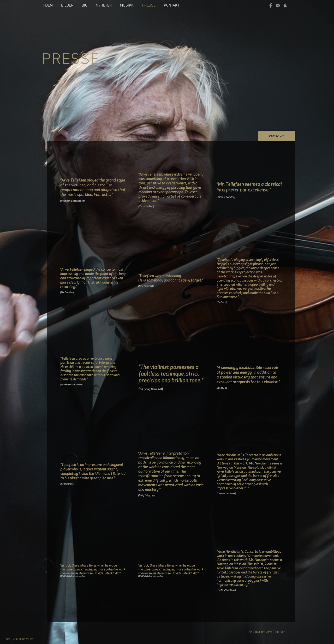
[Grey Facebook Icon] (271, 5)
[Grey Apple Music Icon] (285, 5)
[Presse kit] (276, 136)
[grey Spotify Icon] (278, 5)
